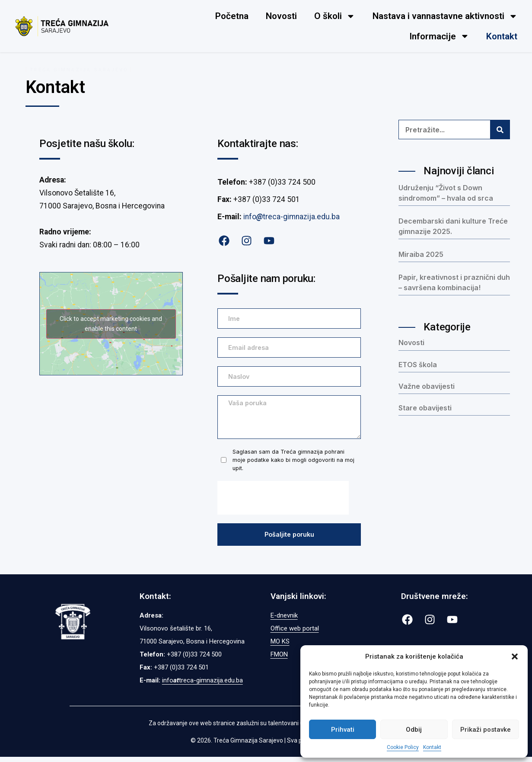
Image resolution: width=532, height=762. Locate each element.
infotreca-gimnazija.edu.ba (291, 217)
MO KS (280, 647)
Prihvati (343, 730)
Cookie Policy (403, 747)
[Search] (500, 130)
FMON (279, 660)
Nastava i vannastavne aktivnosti (445, 16)
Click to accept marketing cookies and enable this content (111, 324)
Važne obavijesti (427, 386)
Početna (232, 16)
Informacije (439, 36)
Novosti (281, 16)
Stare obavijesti (425, 408)
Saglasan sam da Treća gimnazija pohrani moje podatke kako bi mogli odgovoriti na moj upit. (293, 464)
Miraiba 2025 (421, 254)
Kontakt (432, 747)
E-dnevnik (284, 621)
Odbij (414, 730)
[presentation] (283, 502)
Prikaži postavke (486, 730)
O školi (335, 16)
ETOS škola (418, 365)
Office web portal (295, 634)
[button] (515, 656)
